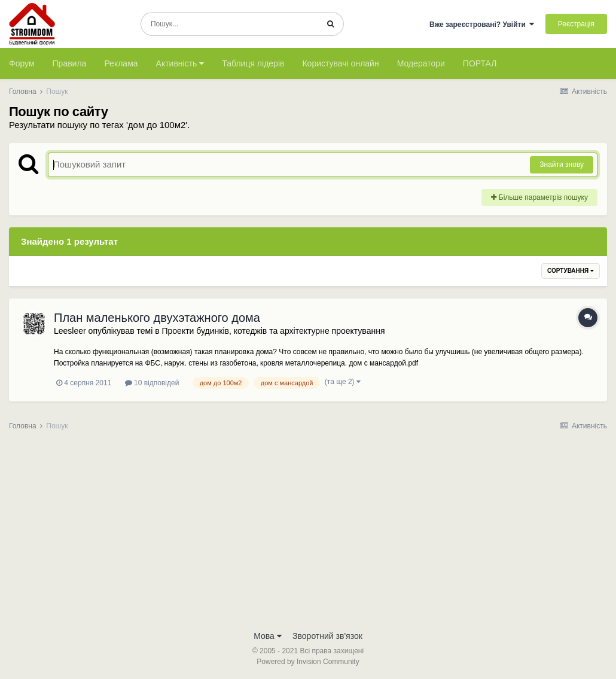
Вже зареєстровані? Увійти (482, 25)
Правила (70, 63)
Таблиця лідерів (253, 63)
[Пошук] (229, 24)
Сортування (571, 271)
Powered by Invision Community (308, 662)
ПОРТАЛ (480, 63)
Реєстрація (576, 24)
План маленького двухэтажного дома (157, 318)
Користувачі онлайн (340, 63)
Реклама (121, 63)
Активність (180, 63)
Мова (268, 636)
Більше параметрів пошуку (539, 197)
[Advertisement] (308, 534)
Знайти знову (562, 165)
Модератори (421, 63)
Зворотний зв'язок (327, 636)
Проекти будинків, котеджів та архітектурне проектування (273, 331)
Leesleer (70, 331)
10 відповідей (152, 383)
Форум (22, 63)
